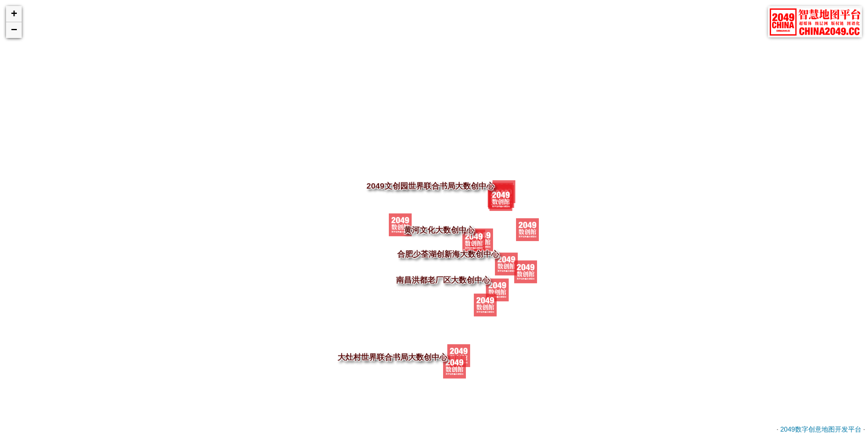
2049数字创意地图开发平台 (820, 429)
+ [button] (14, 14)
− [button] (14, 30)
